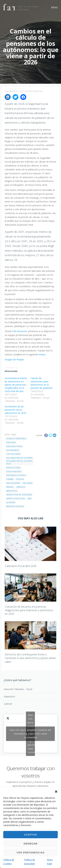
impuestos (12, 491)
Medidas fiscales (15, 506)
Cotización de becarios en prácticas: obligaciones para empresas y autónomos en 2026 (29, 610)
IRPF (30, 499)
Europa (20, 479)
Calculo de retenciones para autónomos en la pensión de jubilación (42, 383)
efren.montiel (34, 91)
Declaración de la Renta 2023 (19, 462)
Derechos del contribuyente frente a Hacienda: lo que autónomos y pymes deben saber (30, 658)
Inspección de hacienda (19, 495)
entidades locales (16, 475)
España (10, 479)
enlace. (42, 354)
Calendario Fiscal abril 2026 (21, 566)
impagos (21, 487)
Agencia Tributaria (16, 439)
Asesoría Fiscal (14, 446)
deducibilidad (14, 472)
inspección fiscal (16, 499)
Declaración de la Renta (19, 458)
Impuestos (10, 696)
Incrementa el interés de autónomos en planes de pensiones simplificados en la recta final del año (16, 385)
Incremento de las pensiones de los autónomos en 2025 (15, 410)
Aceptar (30, 835)
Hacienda (27, 483)
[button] (56, 791)
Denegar (30, 844)
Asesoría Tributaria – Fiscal (18, 689)
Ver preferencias (30, 852)
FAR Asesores (20, 331)
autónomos (13, 450)
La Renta (11, 502)
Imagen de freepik (14, 359)
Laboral (8, 704)
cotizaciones (14, 454)
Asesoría (11, 442)
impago (10, 487)
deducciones (13, 468)
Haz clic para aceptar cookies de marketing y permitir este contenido (30, 734)
